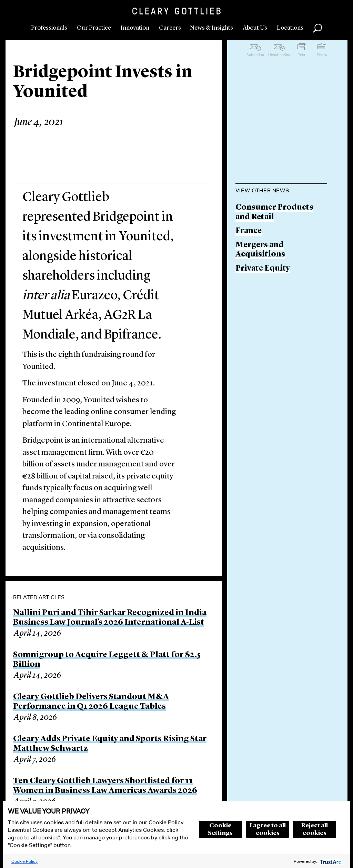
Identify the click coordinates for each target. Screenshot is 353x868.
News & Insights (211, 28)
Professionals (49, 28)
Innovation (135, 28)
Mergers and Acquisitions (260, 250)
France (249, 231)
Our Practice (94, 28)
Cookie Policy (24, 861)
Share (322, 55)
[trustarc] (330, 861)
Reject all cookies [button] (315, 829)
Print (301, 55)
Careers (170, 28)
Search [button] (317, 28)
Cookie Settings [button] (220, 829)
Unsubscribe (279, 55)
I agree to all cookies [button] (268, 829)
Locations (290, 28)
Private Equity (263, 269)
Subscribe (255, 55)
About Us (255, 28)
